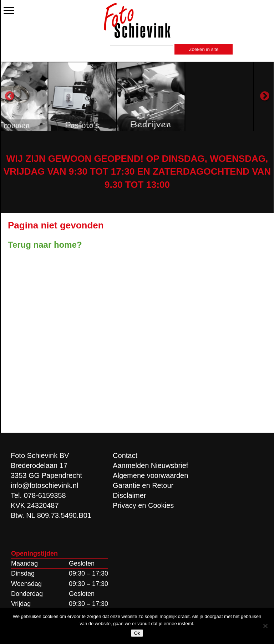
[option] (43, 96)
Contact (125, 455)
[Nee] (265, 626)
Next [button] (265, 96)
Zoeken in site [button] (204, 49)
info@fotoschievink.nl (44, 485)
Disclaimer (129, 495)
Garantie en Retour (143, 485)
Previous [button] (10, 96)
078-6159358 (45, 495)
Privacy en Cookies (143, 505)
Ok (137, 633)
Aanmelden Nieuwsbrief (150, 465)
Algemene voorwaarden (150, 475)
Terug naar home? (45, 245)
